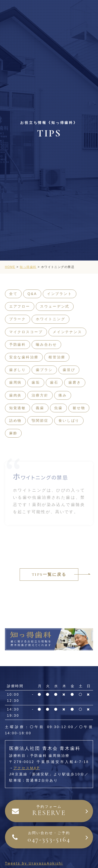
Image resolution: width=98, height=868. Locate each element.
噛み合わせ (46, 344)
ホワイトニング (50, 319)
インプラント (60, 294)
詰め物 (16, 421)
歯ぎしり (18, 370)
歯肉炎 (16, 395)
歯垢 (36, 382)
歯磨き (75, 382)
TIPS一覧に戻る (49, 575)
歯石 (54, 382)
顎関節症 (40, 421)
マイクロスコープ (26, 332)
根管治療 (57, 357)
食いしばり (69, 421)
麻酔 (13, 433)
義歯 (40, 408)
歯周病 (16, 382)
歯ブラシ (44, 370)
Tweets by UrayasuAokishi (34, 863)
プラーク (18, 319)
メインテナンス (67, 332)
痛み (63, 395)
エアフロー (20, 306)
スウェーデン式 (55, 306)
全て (13, 294)
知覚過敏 (18, 408)
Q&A (32, 294)
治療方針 (40, 395)
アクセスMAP (27, 768)
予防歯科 (18, 344)
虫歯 (58, 408)
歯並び (69, 370)
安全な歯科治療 (24, 357)
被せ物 (79, 408)
